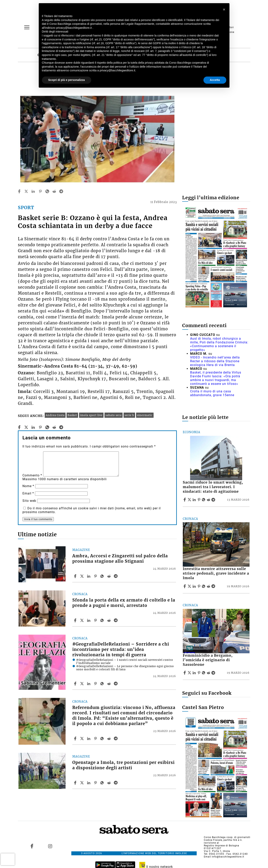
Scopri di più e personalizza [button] (67, 80)
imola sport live (91, 415)
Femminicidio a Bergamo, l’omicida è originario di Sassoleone (208, 660)
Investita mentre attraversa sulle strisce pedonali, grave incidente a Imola (216, 573)
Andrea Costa (55, 415)
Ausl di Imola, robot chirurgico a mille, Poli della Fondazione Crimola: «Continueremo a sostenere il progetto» (219, 344)
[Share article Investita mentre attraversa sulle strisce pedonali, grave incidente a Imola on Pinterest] (199, 586)
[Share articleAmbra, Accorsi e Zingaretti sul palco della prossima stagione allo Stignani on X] (82, 576)
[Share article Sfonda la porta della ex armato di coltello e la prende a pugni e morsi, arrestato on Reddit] (109, 620)
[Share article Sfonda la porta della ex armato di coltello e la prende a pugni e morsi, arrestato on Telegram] (116, 620)
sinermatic (145, 415)
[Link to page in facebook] (32, 846)
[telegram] (61, 191)
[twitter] (26, 191)
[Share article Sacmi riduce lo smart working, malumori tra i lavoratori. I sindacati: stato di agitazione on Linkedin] (195, 500)
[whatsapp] (47, 191)
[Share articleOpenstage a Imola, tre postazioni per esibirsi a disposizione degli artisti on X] (82, 783)
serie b (129, 415)
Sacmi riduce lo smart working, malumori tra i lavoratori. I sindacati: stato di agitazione (213, 487)
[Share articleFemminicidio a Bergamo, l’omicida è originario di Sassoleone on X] (190, 673)
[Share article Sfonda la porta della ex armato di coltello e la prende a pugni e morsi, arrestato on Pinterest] (96, 620)
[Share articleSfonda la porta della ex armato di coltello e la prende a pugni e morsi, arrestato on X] (82, 620)
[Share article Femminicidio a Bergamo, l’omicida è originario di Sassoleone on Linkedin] (195, 673)
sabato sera (114, 415)
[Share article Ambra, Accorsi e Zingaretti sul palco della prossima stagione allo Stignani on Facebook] (76, 576)
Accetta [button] (215, 80)
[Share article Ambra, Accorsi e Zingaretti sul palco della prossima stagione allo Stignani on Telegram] (116, 576)
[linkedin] (33, 191)
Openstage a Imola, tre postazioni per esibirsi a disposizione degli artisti (123, 765)
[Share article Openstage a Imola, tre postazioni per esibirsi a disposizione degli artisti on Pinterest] (96, 783)
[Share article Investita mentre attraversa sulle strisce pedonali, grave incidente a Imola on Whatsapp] (204, 586)
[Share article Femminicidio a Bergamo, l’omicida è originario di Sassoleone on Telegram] (214, 673)
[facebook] (19, 191)
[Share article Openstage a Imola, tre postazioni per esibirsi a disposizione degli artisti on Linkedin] (89, 783)
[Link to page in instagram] (50, 846)
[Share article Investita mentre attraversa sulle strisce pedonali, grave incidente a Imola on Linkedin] (195, 586)
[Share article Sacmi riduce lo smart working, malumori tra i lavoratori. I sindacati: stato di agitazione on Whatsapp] (204, 500)
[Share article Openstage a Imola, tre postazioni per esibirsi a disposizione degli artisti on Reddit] (109, 783)
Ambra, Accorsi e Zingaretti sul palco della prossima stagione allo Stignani (120, 559)
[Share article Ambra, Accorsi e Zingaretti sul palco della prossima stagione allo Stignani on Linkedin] (89, 576)
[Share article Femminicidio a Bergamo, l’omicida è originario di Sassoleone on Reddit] (209, 673)
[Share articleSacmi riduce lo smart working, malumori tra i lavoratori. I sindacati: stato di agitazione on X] (190, 500)
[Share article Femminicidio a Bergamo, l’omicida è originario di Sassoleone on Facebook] (185, 673)
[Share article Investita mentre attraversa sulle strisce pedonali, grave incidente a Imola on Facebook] (185, 586)
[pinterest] (40, 191)
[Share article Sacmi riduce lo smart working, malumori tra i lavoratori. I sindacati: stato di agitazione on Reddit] (209, 500)
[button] (224, 10)
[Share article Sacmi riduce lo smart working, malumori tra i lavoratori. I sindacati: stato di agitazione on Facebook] (185, 500)
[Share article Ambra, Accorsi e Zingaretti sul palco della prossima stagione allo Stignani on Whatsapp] (103, 576)
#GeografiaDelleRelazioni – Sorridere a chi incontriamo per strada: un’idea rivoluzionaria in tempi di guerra (121, 650)
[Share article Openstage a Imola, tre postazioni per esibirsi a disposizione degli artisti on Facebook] (76, 783)
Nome (28, 486)
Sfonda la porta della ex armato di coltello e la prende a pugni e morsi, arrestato (124, 603)
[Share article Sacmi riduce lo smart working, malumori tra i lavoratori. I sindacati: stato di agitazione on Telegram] (214, 500)
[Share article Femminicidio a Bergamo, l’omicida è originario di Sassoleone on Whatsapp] (204, 673)
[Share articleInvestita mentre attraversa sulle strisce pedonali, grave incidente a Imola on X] (190, 586)
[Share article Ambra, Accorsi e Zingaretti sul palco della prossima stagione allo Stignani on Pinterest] (96, 576)
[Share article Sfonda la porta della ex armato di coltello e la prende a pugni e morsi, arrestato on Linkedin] (89, 620)
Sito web (29, 501)
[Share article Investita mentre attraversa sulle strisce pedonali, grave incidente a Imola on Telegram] (214, 586)
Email (28, 493)
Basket (72, 415)
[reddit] (54, 191)
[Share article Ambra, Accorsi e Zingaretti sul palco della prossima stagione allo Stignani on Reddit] (109, 576)
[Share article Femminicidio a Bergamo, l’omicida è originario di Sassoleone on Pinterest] (199, 673)
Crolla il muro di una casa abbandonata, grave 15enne (212, 393)
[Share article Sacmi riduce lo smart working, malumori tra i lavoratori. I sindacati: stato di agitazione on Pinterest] (199, 500)
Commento (32, 475)
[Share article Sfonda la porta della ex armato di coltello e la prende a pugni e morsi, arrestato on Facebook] (76, 620)
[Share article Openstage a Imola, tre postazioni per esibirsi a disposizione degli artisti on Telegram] (116, 783)
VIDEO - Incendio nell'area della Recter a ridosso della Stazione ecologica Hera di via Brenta (215, 361)
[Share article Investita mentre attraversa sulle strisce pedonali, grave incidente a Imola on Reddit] (209, 586)
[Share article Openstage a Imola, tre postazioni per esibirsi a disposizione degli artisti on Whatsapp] (103, 783)
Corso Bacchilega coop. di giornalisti (227, 837)
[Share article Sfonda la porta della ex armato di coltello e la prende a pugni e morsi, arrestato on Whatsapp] (103, 620)
